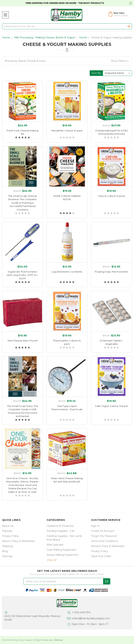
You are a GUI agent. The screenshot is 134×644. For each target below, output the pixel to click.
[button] (67, 61)
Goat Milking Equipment (62, 550)
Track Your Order (101, 556)
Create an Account (103, 531)
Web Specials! (55, 545)
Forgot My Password (104, 536)
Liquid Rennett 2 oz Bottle (67, 272)
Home (6, 38)
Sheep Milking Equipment (62, 555)
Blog (5, 551)
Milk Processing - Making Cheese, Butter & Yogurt (44, 38)
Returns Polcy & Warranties (108, 546)
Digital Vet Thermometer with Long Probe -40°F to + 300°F (23, 275)
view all (51, 560)
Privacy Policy (11, 536)
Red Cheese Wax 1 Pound (23, 341)
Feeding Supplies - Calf (60, 531)
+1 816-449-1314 (81, 612)
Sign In (95, 526)
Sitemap (7, 556)
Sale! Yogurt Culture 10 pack (111, 406)
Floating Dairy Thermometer (111, 272)
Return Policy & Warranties (18, 541)
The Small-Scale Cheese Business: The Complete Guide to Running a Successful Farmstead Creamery (23, 203)
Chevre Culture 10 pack (112, 196)
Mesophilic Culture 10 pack (67, 131)
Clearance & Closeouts (60, 526)
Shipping (7, 546)
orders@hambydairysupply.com (91, 618)
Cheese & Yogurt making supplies (111, 38)
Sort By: (97, 73)
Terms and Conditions (104, 541)
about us (8, 526)
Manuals (7, 531)
